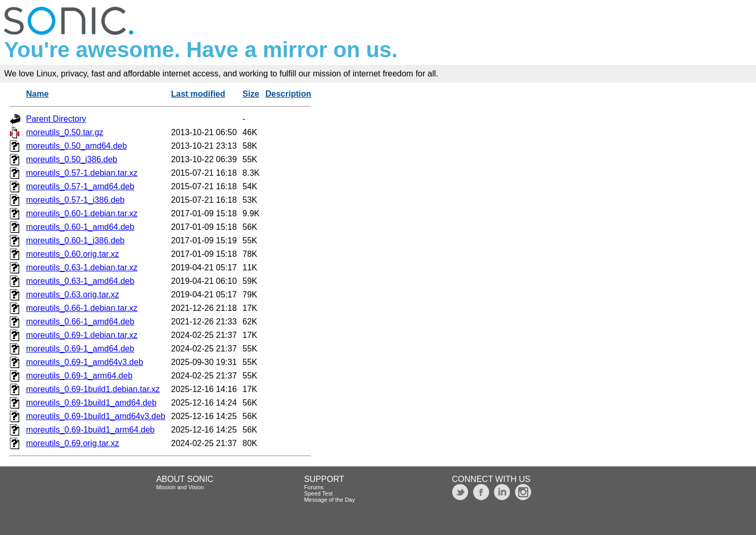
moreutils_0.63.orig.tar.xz (73, 295)
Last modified (198, 94)
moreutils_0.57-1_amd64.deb (80, 186)
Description (288, 94)
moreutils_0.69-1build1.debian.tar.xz (93, 389)
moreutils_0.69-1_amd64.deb (80, 349)
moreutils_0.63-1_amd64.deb (80, 281)
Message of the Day (329, 500)
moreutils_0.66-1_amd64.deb (80, 322)
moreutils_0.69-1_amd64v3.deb (85, 362)
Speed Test (318, 493)
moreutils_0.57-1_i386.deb (75, 200)
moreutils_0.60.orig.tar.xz (73, 254)
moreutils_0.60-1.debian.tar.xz (82, 213)
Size (251, 94)
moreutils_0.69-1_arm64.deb (79, 376)
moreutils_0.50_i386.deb (72, 159)
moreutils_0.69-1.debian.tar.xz (82, 335)
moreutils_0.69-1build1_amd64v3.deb (96, 416)
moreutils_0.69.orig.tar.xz (73, 443)
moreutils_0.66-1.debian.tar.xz (82, 308)
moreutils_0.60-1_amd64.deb (80, 227)
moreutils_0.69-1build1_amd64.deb (91, 403)
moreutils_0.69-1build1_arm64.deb (90, 430)
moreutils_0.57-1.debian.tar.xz (82, 173)
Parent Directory (56, 119)
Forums (313, 487)
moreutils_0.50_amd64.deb (76, 146)
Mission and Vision (180, 487)
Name (37, 94)
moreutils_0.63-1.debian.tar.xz (82, 267)
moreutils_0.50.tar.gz (65, 132)
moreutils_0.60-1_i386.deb (75, 240)
